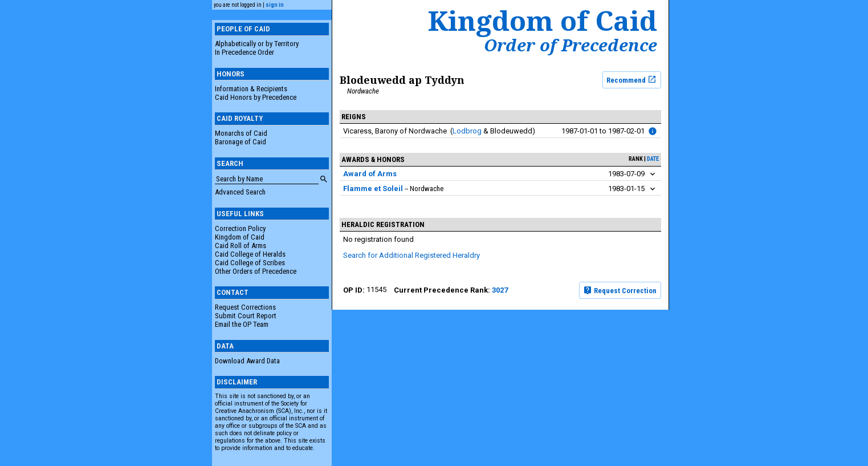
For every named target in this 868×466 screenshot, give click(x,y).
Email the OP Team (242, 324)
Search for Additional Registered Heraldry (411, 255)
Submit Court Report (246, 316)
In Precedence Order (244, 52)
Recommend (631, 79)
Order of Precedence (570, 45)
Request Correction (620, 290)
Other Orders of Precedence (256, 271)
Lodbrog (467, 131)
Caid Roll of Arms (241, 246)
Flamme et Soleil (373, 189)
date (653, 159)
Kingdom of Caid (240, 237)
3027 (500, 290)
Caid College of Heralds (250, 254)
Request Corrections (245, 307)
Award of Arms (370, 174)
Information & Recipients (251, 89)
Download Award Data (247, 361)
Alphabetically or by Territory (257, 44)
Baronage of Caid (241, 142)
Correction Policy (240, 228)
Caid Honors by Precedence (256, 97)
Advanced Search (240, 192)
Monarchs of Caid (241, 133)
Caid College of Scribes (250, 263)
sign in (275, 5)
